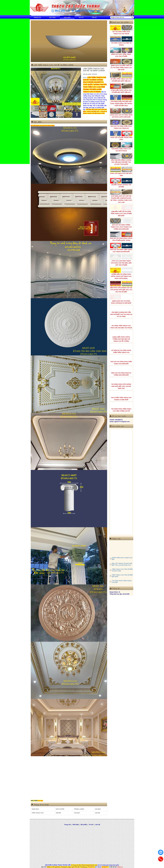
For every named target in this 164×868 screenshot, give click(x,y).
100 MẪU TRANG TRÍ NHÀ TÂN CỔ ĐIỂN (121, 183)
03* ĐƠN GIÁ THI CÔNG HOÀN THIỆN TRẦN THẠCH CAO (121, 349)
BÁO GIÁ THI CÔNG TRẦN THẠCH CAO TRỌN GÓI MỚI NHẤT (121, 248)
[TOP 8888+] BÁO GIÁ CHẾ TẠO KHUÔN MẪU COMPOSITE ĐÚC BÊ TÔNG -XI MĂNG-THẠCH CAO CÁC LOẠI (121, 196)
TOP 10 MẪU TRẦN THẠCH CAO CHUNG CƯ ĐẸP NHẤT (121, 396)
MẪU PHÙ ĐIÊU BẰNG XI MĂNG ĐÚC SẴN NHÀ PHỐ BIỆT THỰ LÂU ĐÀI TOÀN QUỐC (121, 159)
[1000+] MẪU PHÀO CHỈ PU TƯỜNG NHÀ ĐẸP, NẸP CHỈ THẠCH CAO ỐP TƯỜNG (121, 336)
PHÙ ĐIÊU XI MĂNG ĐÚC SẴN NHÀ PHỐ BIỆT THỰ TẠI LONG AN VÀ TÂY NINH (121, 312)
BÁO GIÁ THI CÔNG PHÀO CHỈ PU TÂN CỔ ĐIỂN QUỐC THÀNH (121, 236)
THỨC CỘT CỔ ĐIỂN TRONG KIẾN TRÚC (121, 136)
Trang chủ (37, 17)
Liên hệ (94, 17)
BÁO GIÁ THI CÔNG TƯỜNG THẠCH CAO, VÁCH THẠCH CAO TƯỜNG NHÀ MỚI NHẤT (121, 224)
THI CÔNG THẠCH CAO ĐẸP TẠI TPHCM (121, 41)
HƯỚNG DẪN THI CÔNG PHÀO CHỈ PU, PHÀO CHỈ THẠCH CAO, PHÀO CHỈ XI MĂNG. (121, 273)
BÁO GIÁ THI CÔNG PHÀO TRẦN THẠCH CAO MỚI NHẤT (121, 360)
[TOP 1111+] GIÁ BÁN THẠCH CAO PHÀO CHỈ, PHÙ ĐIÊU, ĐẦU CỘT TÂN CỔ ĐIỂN (121, 260)
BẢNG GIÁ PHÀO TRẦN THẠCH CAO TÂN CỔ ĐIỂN (121, 52)
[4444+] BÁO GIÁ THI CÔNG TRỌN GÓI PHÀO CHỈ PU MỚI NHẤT (121, 113)
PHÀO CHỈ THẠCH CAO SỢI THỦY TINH (121, 172)
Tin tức (81, 17)
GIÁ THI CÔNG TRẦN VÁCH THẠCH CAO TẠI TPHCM (121, 30)
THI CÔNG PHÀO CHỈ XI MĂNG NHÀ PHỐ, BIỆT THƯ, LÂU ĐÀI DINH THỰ (121, 383)
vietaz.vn (120, 867)
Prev (33, 86)
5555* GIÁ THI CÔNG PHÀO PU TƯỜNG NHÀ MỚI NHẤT (121, 371)
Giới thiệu (52, 17)
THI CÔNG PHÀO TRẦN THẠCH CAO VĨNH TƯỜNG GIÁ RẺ (121, 407)
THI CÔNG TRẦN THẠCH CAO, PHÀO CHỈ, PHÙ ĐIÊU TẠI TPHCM (121, 324)
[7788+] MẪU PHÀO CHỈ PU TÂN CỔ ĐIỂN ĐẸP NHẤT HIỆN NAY (121, 88)
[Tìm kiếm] (132, 17)
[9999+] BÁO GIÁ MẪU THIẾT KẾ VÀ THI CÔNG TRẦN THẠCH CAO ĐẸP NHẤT (121, 65)
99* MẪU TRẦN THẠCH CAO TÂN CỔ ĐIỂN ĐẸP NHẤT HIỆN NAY (121, 77)
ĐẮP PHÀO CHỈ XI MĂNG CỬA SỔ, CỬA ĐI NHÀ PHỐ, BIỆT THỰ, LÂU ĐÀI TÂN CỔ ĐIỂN (121, 287)
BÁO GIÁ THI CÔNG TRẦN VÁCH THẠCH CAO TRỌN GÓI (121, 124)
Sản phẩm (67, 17)
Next (78, 86)
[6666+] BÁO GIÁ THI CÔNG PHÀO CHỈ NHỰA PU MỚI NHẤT (121, 299)
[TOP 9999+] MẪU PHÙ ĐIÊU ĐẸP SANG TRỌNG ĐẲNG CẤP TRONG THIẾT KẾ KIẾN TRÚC (121, 101)
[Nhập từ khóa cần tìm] (121, 17)
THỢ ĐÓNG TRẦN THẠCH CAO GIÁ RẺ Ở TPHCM (121, 147)
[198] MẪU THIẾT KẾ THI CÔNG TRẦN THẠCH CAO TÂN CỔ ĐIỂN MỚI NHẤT (121, 211)
